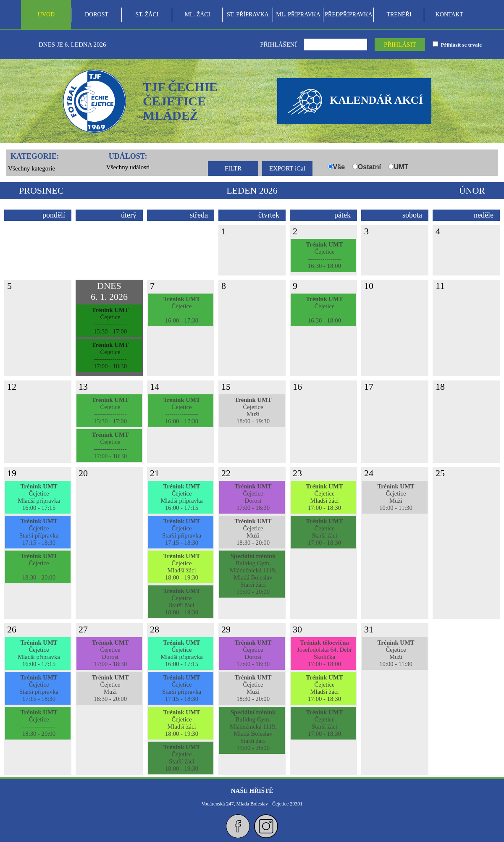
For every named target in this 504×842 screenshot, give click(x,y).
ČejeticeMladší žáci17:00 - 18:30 (324, 497)
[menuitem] (46, 15)
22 (226, 473)
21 (155, 473)
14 (155, 387)
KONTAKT (450, 14)
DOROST (97, 14)
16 (297, 387)
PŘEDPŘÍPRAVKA (348, 14)
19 (12, 473)
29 (226, 629)
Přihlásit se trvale (460, 45)
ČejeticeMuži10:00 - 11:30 (396, 497)
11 (440, 286)
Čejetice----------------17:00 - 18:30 (110, 355)
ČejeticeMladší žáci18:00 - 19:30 (181, 567)
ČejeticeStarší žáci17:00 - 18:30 (324, 532)
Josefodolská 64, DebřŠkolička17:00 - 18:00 (324, 653)
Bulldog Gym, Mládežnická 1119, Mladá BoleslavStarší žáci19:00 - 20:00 (253, 574)
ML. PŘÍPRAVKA (298, 14)
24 (369, 473)
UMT (401, 167)
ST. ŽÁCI (147, 14)
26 (12, 629)
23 (297, 473)
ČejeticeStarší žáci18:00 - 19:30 (181, 602)
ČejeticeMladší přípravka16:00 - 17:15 (39, 497)
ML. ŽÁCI (198, 14)
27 (83, 629)
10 (369, 286)
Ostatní (369, 167)
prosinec (41, 190)
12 (12, 387)
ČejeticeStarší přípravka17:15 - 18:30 (39, 532)
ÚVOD (46, 14)
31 (369, 629)
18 (440, 387)
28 (155, 629)
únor (472, 190)
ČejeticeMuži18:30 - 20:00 (253, 532)
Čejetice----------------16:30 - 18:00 (324, 255)
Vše (339, 167)
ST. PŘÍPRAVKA (248, 14)
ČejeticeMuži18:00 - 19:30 (253, 411)
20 (83, 473)
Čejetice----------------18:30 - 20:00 (39, 567)
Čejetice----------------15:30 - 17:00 (110, 321)
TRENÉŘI (399, 14)
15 (226, 387)
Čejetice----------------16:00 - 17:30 (181, 310)
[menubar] (248, 15)
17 (369, 387)
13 (83, 387)
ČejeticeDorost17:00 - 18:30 (253, 497)
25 (440, 473)
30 (297, 629)
